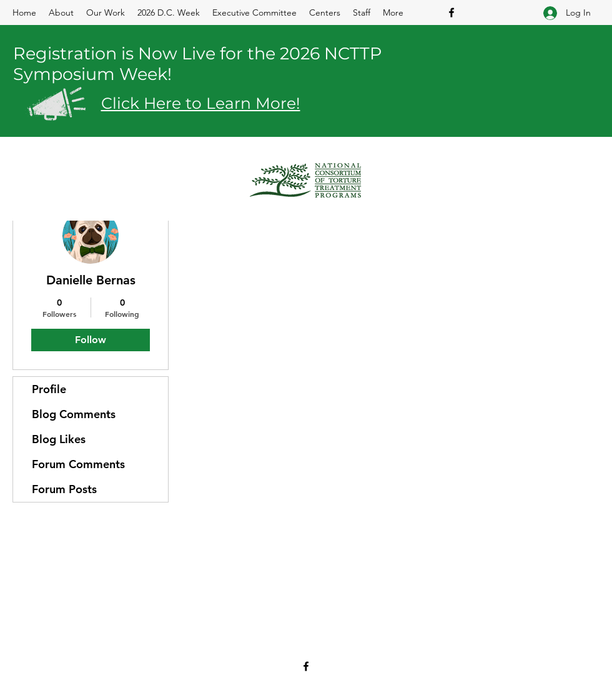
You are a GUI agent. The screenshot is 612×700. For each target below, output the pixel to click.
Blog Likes (59, 439)
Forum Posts (64, 489)
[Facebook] (452, 12)
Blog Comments (74, 414)
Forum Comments (78, 464)
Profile (49, 389)
